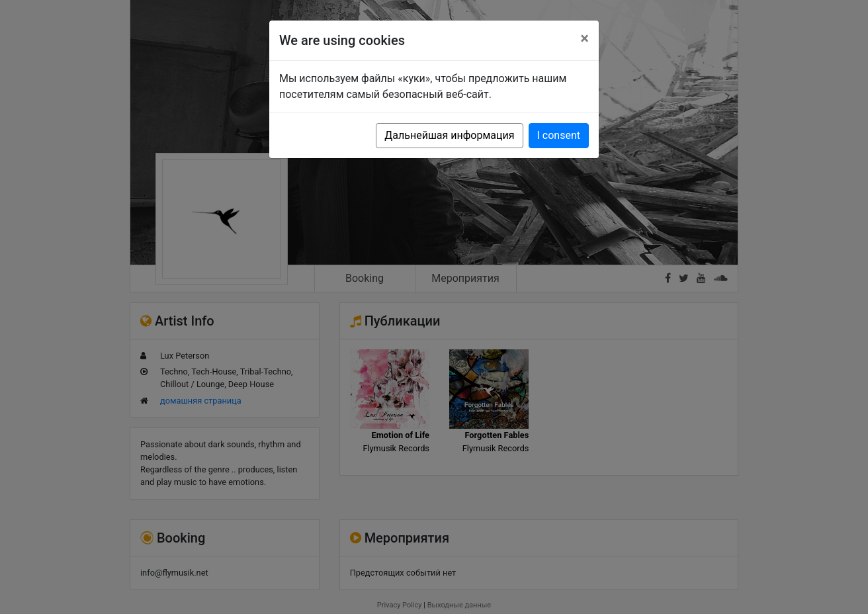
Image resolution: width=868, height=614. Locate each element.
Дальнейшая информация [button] (449, 135)
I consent (559, 135)
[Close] (585, 38)
